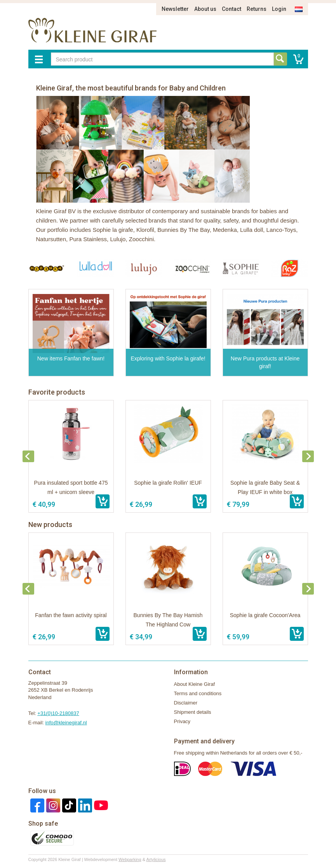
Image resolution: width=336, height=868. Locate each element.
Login (279, 9)
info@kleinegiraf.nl (66, 723)
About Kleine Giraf (195, 684)
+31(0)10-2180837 (58, 713)
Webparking (130, 859)
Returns (257, 9)
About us (205, 9)
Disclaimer (186, 703)
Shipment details (193, 712)
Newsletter (175, 9)
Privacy (182, 721)
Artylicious (156, 859)
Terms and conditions (198, 693)
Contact (232, 9)
